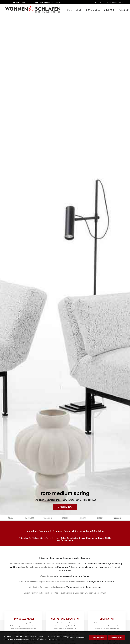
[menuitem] (100, 2)
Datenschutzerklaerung (116, 2)
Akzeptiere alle (117, 640)
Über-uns (109, 10)
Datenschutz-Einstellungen (76, 640)
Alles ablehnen (98, 640)
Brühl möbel (93, 10)
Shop (79, 10)
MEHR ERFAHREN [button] (65, 65)
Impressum (100, 2)
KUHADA (69, 629)
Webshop (71, 145)
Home (69, 10)
